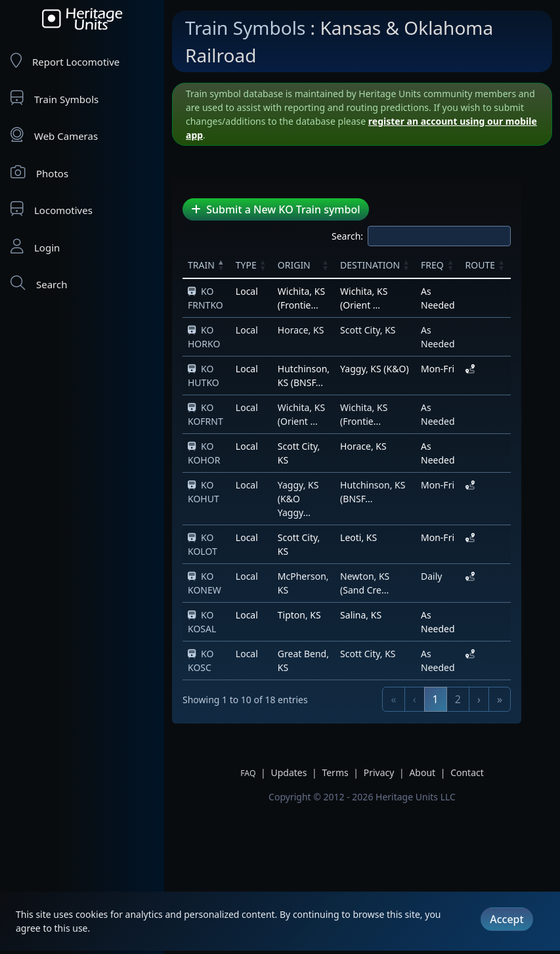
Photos (39, 172)
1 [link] (466, 685)
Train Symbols (54, 98)
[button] (226, 265)
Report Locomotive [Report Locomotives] (65, 61)
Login (35, 247)
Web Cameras (54, 135)
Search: (378, 236)
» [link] (530, 685)
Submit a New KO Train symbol (276, 209)
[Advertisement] (246, 817)
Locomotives (52, 209)
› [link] (510, 685)
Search (39, 283)
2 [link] (489, 685)
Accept (506, 919)
